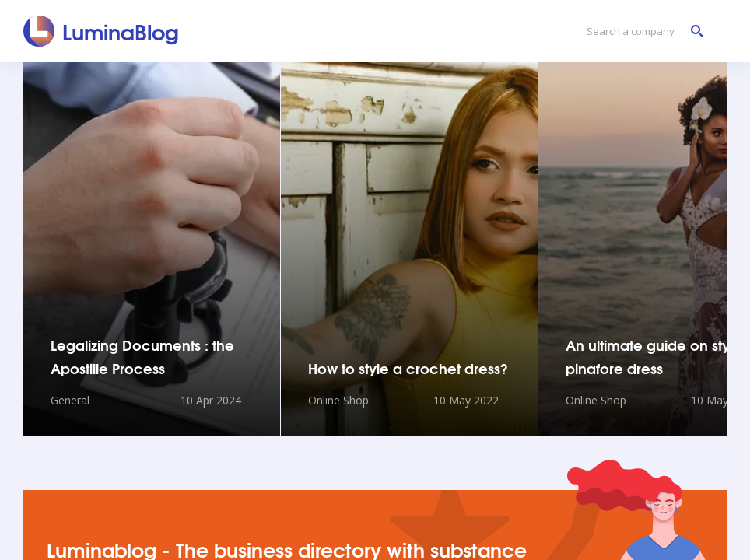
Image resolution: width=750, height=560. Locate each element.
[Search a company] (641, 31)
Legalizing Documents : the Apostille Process (142, 356)
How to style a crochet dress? (408, 368)
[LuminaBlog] (102, 31)
